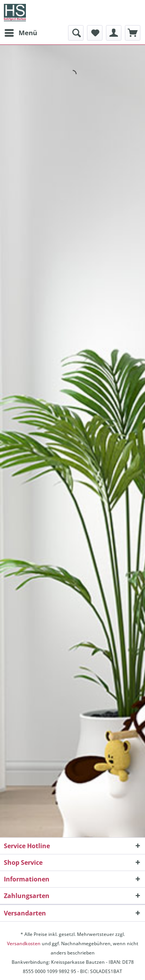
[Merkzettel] (95, 33)
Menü (21, 32)
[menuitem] (20, 33)
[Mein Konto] (114, 33)
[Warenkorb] (133, 33)
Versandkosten (24, 943)
